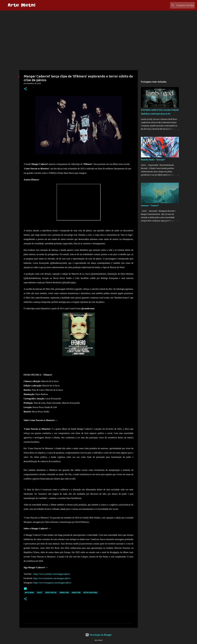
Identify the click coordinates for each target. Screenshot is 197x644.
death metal (51, 593)
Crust (40, 593)
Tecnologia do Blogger (99, 635)
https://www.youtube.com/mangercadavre (52, 574)
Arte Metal (21, 5)
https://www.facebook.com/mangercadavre (52, 578)
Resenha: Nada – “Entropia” (153, 160)
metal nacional (90, 593)
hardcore (76, 593)
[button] (25, 89)
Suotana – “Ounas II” (150, 206)
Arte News (29, 593)
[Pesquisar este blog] (181, 5)
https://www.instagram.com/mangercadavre (52, 583)
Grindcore (64, 593)
